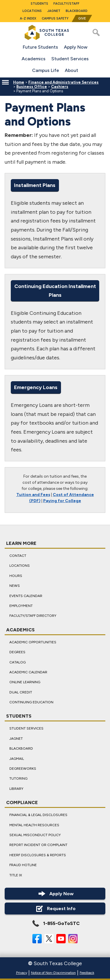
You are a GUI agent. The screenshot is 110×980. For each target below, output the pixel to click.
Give (82, 18)
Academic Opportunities (33, 642)
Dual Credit (21, 692)
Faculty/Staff (66, 4)
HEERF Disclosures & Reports (38, 855)
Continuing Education (31, 702)
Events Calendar (26, 596)
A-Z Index (28, 18)
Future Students (40, 47)
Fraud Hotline (23, 865)
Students (39, 4)
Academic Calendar (28, 672)
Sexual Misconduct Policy (35, 835)
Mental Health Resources (34, 825)
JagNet (54, 11)
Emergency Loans (36, 387)
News (15, 586)
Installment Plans (35, 185)
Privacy (22, 973)
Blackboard (77, 11)
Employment (21, 606)
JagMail (17, 759)
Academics (34, 59)
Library (16, 789)
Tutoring (18, 779)
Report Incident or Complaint (38, 845)
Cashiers (60, 87)
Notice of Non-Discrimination (53, 973)
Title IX (16, 875)
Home (19, 82)
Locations (32, 11)
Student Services (70, 59)
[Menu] (5, 82)
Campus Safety (55, 18)
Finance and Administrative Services (63, 82)
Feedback (87, 973)
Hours (16, 576)
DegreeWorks (23, 769)
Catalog (18, 662)
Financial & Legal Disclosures (38, 815)
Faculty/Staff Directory (33, 616)
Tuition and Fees (33, 495)
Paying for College (62, 501)
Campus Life (46, 70)
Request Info (55, 909)
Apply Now (76, 47)
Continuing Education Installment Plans (55, 291)
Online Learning (25, 682)
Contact (18, 556)
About (71, 70)
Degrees (17, 652)
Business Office (32, 87)
